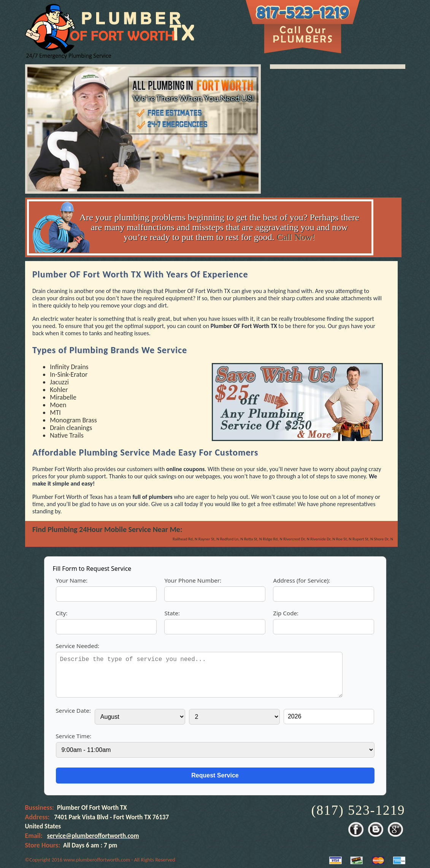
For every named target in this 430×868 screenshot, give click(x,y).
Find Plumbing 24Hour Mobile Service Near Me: (107, 529)
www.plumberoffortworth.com (97, 860)
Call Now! (296, 237)
